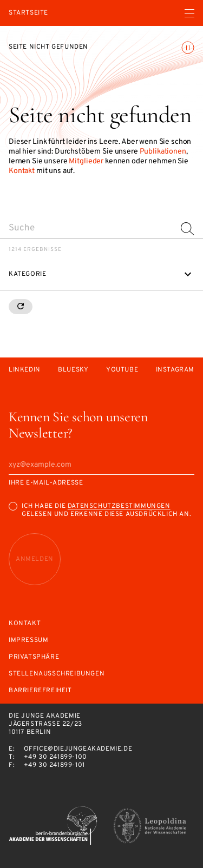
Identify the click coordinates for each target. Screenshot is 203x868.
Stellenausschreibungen (57, 674)
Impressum (28, 641)
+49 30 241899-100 (55, 757)
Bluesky (73, 370)
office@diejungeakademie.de (78, 749)
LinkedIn (25, 370)
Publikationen (163, 152)
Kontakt (22, 171)
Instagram (175, 370)
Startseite (28, 13)
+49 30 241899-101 (54, 765)
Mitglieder (86, 161)
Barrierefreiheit (40, 691)
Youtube (122, 370)
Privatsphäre (34, 657)
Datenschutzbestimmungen (119, 506)
